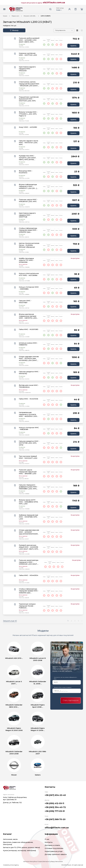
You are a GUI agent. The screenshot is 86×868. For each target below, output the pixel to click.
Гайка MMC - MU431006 (29, 399)
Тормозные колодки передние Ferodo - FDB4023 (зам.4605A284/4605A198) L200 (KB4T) (29, 606)
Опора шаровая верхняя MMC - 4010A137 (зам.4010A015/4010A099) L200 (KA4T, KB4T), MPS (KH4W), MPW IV (29, 532)
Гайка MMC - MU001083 (29, 329)
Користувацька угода (54, 851)
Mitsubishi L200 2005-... (30, 16)
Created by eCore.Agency (11, 865)
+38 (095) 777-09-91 (55, 811)
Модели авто (15, 16)
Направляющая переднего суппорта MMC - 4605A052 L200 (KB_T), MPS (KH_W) (28, 414)
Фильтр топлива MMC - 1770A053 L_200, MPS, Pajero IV (28, 114)
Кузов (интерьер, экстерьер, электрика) (19, 850)
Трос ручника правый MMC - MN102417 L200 (28, 457)
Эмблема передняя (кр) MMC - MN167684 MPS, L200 (28, 517)
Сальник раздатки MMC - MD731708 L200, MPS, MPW (29, 443)
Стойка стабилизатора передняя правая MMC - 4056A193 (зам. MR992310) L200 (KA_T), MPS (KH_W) (29, 591)
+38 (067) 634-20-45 (55, 795)
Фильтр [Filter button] (14, 30)
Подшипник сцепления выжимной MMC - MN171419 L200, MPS (29, 99)
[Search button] (50, 9)
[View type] (77, 30)
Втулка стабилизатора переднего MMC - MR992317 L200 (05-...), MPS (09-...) (28, 187)
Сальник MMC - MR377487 (25, 302)
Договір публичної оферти (56, 854)
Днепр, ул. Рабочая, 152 (12, 803)
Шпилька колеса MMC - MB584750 (28, 344)
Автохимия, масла (10, 839)
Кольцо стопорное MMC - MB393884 (29, 288)
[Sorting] (64, 30)
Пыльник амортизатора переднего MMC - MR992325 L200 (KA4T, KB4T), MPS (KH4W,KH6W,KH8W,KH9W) (30, 562)
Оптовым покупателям (54, 848)
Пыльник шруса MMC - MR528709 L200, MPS (28, 201)
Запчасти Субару (49, 861)
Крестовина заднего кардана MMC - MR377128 (27, 215)
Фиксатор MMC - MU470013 (26, 172)
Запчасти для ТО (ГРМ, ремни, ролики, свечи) (21, 847)
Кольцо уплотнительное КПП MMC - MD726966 (29, 274)
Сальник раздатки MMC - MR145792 (29, 373)
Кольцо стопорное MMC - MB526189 (29, 429)
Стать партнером (71, 700)
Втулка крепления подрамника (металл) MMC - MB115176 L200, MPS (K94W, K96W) (28, 316)
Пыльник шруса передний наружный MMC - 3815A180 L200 (28, 472)
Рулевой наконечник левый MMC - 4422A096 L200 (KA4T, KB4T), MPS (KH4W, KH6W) (29, 547)
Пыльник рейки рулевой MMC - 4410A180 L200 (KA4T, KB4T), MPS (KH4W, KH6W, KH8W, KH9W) (29, 40)
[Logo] (16, 9)
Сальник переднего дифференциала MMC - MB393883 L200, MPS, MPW (29, 487)
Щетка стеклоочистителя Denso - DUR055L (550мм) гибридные (29, 245)
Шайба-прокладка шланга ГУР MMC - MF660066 (26, 260)
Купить (73, 46)
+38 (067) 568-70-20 (55, 819)
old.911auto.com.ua (54, 2)
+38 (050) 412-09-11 (54, 803)
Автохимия (59, 861)
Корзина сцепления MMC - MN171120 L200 (28, 54)
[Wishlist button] (15, 39)
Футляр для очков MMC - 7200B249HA (29, 386)
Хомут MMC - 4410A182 (28, 127)
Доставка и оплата (52, 845)
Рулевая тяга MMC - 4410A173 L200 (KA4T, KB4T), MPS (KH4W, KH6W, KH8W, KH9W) (28, 158)
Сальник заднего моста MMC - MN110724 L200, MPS (28, 143)
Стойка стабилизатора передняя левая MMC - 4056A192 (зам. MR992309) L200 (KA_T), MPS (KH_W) (29, 230)
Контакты (49, 842)
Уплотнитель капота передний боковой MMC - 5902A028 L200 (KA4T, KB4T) (29, 84)
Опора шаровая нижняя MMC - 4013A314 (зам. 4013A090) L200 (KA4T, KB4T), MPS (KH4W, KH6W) (29, 359)
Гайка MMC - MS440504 (29, 575)
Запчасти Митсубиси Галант (33, 861)
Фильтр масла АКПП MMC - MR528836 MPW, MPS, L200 (29, 502)
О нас (47, 839)
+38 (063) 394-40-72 (55, 807)
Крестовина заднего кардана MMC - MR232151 (27, 69)
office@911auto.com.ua (57, 828)
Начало (5, 16)
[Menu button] (4, 9)
